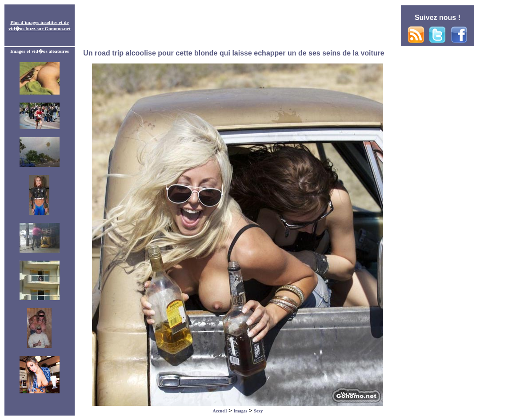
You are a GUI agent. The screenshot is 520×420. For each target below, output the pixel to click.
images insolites (41, 22)
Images (240, 411)
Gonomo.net (58, 28)
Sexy (258, 411)
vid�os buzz (22, 28)
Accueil (220, 411)
